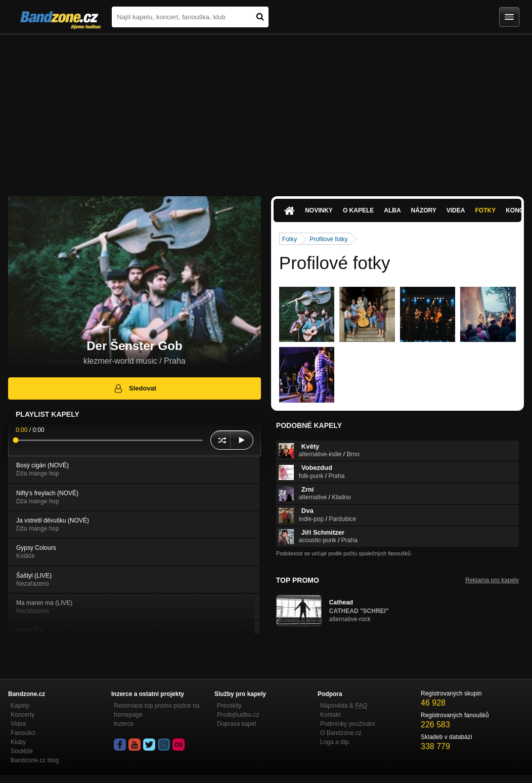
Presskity (229, 706)
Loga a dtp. (335, 742)
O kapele (358, 210)
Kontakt (330, 715)
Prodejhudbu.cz (238, 715)
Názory (424, 210)
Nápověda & (344, 706)
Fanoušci (23, 733)
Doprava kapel (236, 724)
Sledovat (135, 388)
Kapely (20, 706)
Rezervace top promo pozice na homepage (157, 710)
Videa (456, 210)
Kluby (18, 742)
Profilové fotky (328, 239)
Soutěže (22, 751)
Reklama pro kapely (492, 580)
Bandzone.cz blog (35, 760)
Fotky (485, 210)
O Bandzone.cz (341, 733)
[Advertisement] (266, 110)
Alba (392, 210)
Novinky (319, 210)
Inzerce (124, 724)
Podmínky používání (348, 724)
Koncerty (23, 715)
